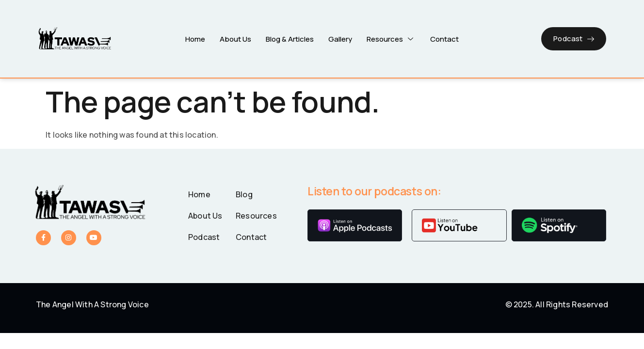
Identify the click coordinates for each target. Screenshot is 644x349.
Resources (391, 39)
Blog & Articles (290, 39)
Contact (444, 39)
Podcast (574, 39)
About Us (235, 39)
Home (195, 39)
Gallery (340, 39)
